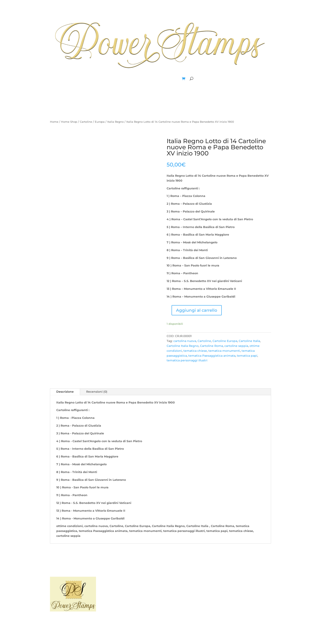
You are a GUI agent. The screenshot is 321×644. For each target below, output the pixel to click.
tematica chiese (195, 351)
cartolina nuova (185, 341)
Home (130, 79)
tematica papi (247, 356)
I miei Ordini (248, 593)
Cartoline (86, 122)
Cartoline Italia (249, 341)
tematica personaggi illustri (187, 360)
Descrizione (65, 392)
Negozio (157, 79)
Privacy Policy (131, 593)
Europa (100, 122)
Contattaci (190, 593)
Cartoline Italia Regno (183, 346)
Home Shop (69, 122)
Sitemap (131, 600)
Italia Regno (115, 122)
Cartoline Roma (211, 346)
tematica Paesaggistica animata (212, 356)
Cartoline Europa (225, 341)
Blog (143, 79)
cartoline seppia (236, 346)
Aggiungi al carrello (197, 310)
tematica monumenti (224, 351)
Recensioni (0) (97, 392)
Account (173, 79)
